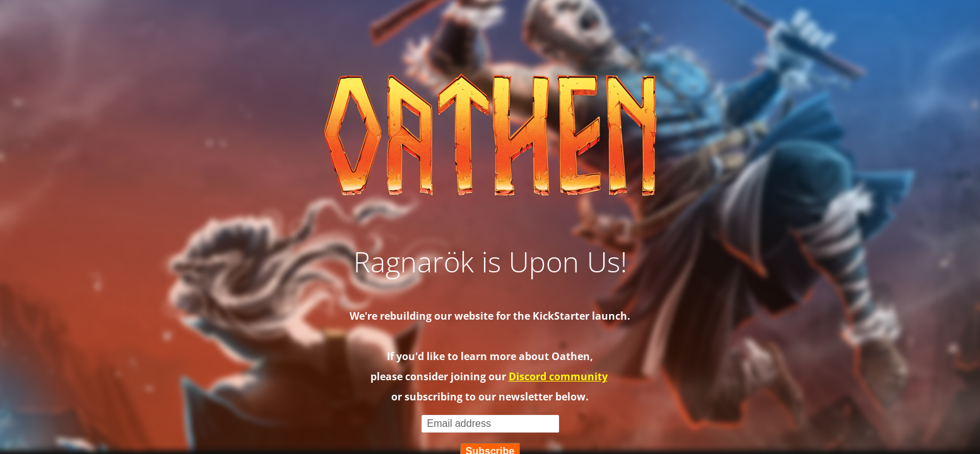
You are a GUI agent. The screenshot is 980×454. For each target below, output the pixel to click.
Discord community (558, 376)
